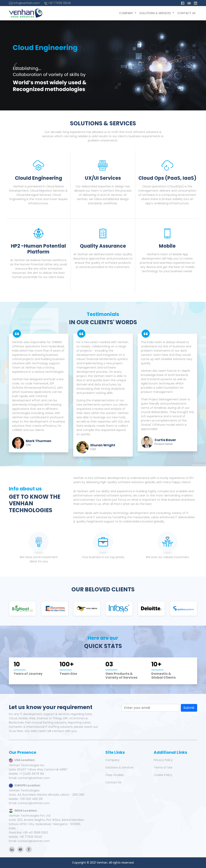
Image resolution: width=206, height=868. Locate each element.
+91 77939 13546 (58, 3)
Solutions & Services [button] (156, 13)
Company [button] (127, 13)
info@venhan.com (24, 3)
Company (112, 760)
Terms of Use (163, 767)
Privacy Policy (163, 760)
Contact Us (186, 13)
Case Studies (115, 775)
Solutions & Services (119, 767)
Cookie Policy (163, 775)
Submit (189, 708)
